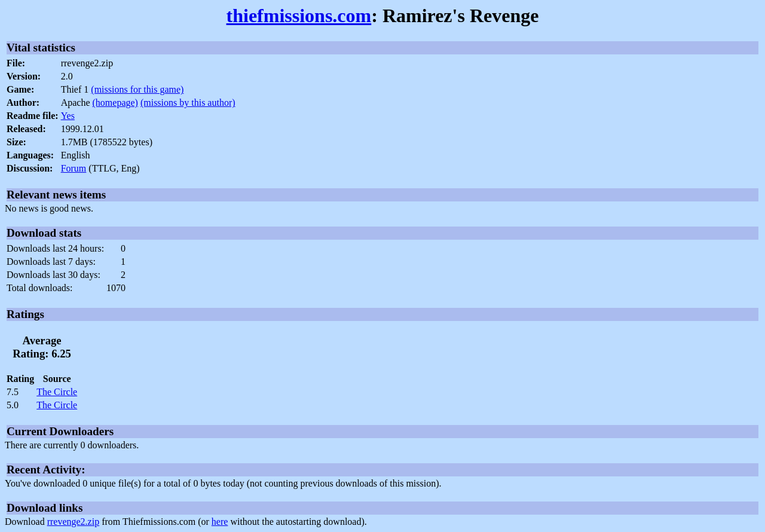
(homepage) (115, 103)
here (220, 522)
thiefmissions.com (299, 16)
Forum (74, 168)
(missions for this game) (137, 89)
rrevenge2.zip (74, 522)
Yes (68, 116)
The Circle (57, 392)
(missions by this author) (188, 103)
